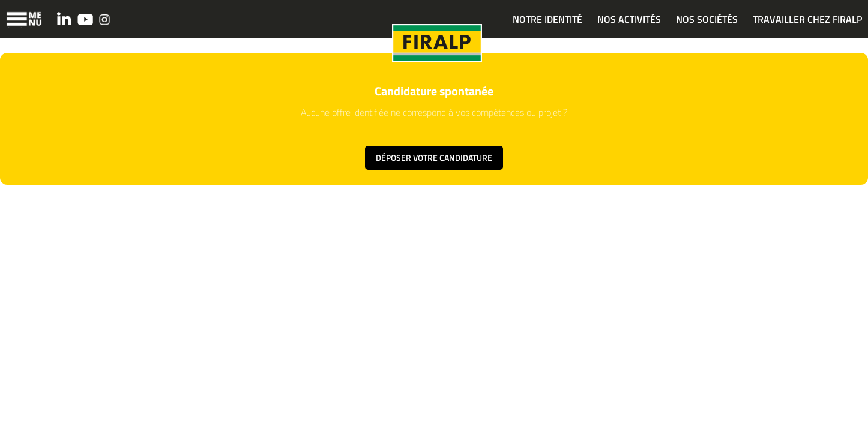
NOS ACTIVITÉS (629, 19)
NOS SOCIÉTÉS (707, 19)
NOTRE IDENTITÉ (547, 19)
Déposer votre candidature (434, 157)
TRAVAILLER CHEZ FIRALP (807, 19)
